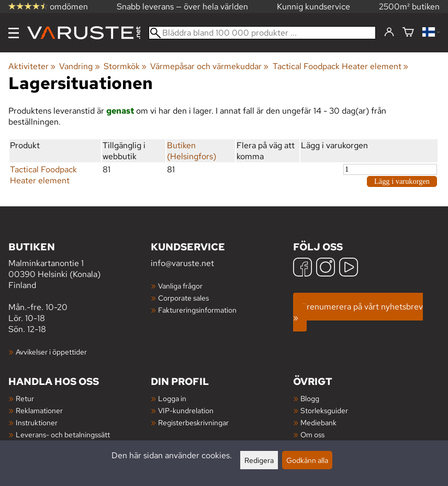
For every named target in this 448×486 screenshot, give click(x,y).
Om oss (312, 434)
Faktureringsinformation (197, 310)
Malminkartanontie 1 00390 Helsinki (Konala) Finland (80, 265)
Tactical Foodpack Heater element (340, 66)
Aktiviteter (32, 66)
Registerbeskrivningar (193, 422)
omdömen (48, 7)
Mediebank (318, 422)
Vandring (79, 66)
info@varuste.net (182, 263)
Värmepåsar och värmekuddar (209, 66)
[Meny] (14, 33)
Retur (25, 398)
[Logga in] (389, 32)
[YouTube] (349, 268)
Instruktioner (37, 422)
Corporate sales (183, 298)
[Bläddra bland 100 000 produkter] (262, 33)
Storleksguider (324, 410)
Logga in (172, 398)
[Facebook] (303, 268)
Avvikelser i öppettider (51, 352)
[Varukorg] (408, 33)
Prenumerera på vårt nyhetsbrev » (358, 312)
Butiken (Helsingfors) (192, 151)
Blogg (310, 398)
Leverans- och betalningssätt (63, 434)
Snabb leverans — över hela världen (182, 7)
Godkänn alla (307, 460)
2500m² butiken (409, 7)
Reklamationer (39, 410)
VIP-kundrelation (186, 410)
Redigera (259, 460)
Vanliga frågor (180, 286)
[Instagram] (326, 268)
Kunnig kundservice (313, 7)
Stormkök (125, 66)
